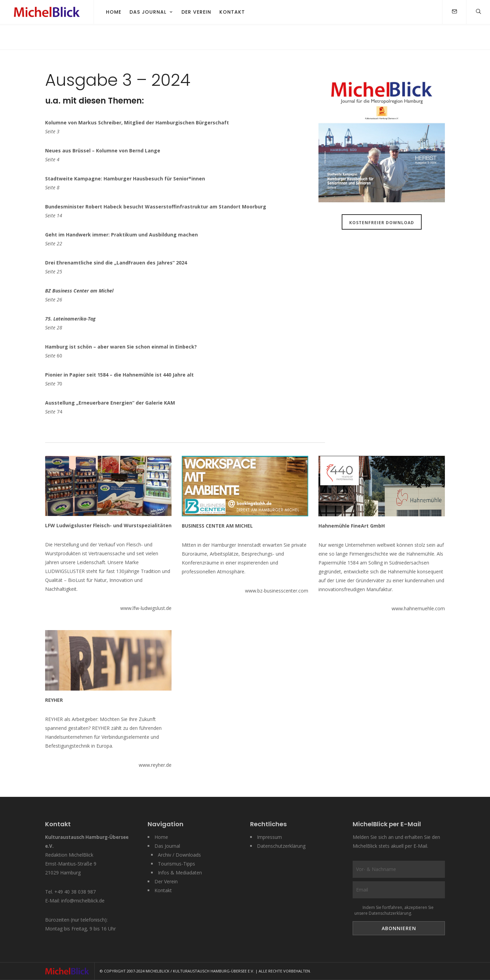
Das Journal (148, 12)
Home (114, 12)
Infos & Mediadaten (180, 873)
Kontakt (232, 12)
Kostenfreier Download (382, 223)
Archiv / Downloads (179, 855)
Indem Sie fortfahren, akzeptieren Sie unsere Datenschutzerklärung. (394, 910)
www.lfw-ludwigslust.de (146, 608)
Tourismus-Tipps (176, 864)
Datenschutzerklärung (281, 846)
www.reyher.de (155, 765)
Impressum (269, 837)
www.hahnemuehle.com (418, 608)
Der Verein (196, 12)
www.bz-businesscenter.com (277, 591)
